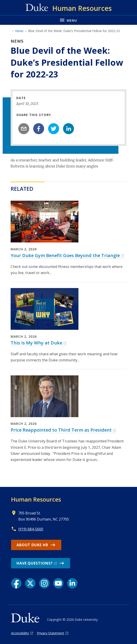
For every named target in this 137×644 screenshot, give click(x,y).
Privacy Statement (51, 633)
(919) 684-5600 (31, 529)
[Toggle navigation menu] (68, 20)
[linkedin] (68, 129)
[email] (24, 129)
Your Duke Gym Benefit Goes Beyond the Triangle (65, 255)
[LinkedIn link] (72, 583)
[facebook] (39, 129)
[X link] (30, 583)
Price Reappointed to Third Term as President (61, 430)
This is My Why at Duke (36, 343)
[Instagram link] (44, 583)
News (19, 31)
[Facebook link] (16, 583)
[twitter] (54, 129)
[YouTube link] (58, 583)
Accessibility (20, 633)
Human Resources (36, 499)
